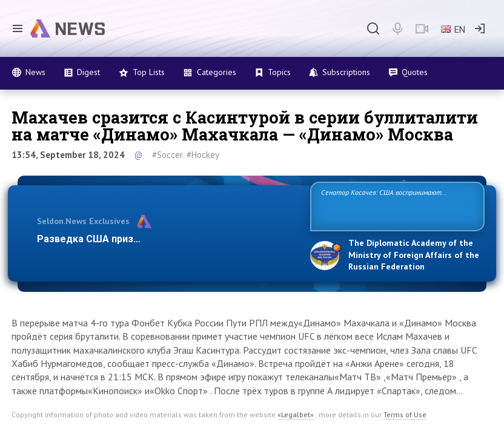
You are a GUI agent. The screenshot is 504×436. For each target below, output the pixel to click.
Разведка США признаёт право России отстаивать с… (166, 239)
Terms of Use (405, 415)
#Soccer (167, 155)
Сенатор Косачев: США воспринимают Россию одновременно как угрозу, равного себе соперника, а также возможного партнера (393, 206)
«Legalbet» (296, 415)
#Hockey (203, 155)
